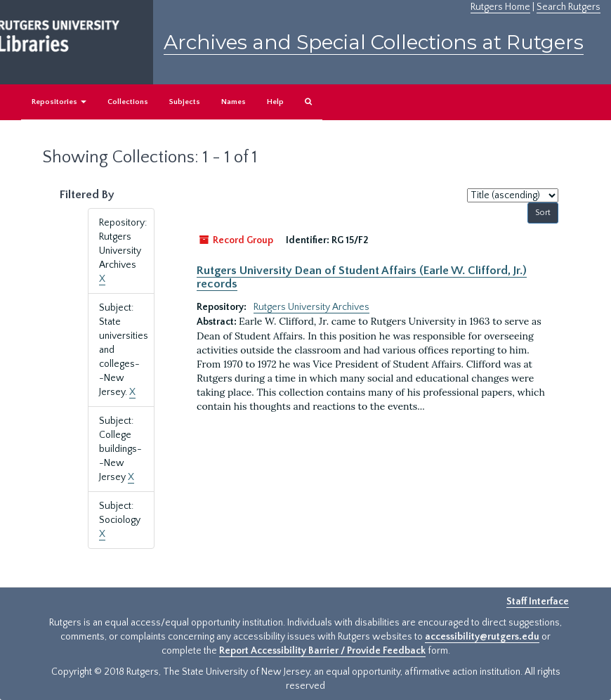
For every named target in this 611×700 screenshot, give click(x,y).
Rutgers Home (500, 7)
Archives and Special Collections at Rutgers (374, 42)
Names (234, 102)
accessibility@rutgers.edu (482, 637)
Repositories (59, 102)
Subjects (185, 102)
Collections (128, 102)
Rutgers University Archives (311, 307)
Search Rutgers (569, 7)
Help (275, 102)
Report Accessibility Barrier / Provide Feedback (322, 651)
